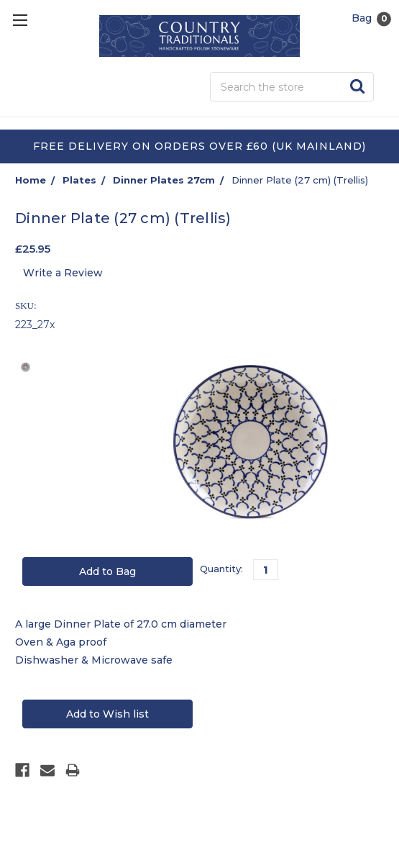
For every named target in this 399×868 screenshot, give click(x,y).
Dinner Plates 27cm (164, 180)
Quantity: (221, 569)
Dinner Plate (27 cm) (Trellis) (300, 180)
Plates (79, 180)
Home (31, 180)
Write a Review (63, 273)
